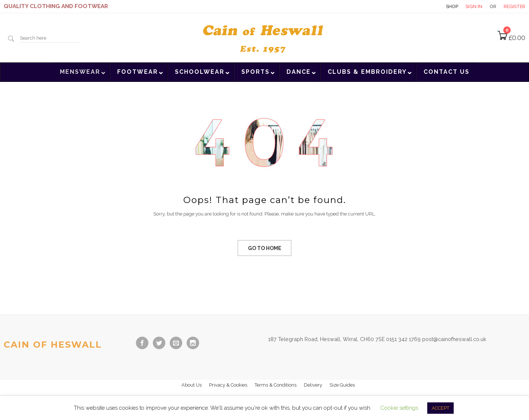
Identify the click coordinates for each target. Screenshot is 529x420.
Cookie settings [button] (399, 408)
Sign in (474, 6)
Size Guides (342, 385)
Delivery (313, 385)
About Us (192, 385)
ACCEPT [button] (440, 408)
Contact (426, 6)
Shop (452, 6)
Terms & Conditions (276, 385)
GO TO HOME (265, 248)
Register (514, 6)
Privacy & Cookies (228, 385)
